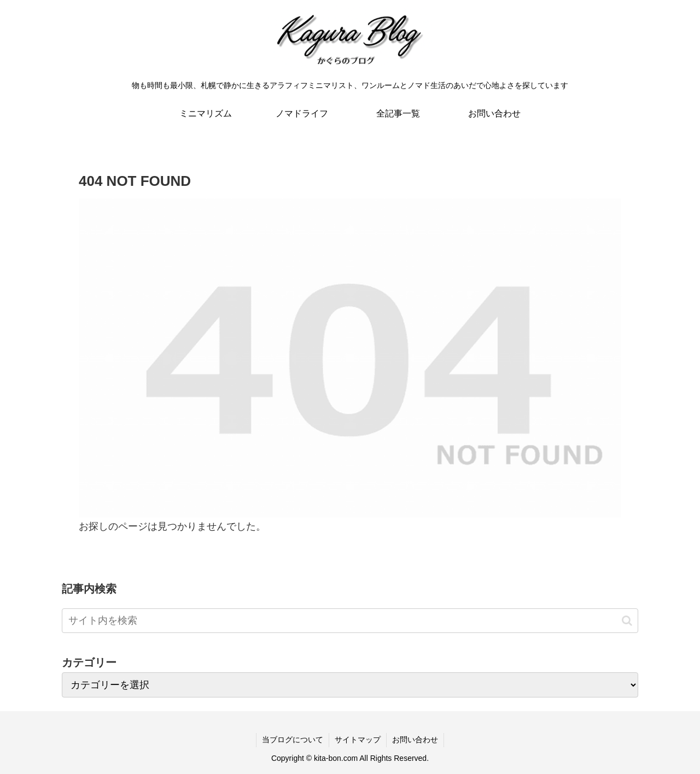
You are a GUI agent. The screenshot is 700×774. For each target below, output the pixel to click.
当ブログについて (293, 740)
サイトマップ (358, 740)
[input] (350, 621)
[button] (627, 621)
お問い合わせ (415, 740)
